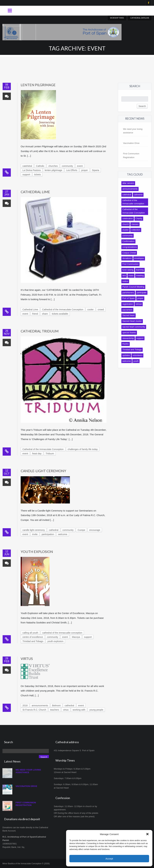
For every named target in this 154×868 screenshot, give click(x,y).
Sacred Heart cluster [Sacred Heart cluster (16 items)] (132, 321)
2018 (25, 705)
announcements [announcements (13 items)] (130, 189)
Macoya (76, 637)
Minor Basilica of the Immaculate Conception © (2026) (26, 864)
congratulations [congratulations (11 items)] (130, 247)
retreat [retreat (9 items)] (139, 304)
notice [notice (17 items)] (125, 281)
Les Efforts (72, 170)
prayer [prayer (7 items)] (140, 298)
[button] (147, 834)
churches (53, 166)
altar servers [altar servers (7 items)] (128, 183)
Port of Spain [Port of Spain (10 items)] (128, 298)
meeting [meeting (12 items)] (140, 275)
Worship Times (117, 18)
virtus (66, 710)
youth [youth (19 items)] (136, 361)
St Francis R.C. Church (34, 710)
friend (35, 314)
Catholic (40, 166)
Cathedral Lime (35, 192)
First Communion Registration (26, 804)
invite (35, 534)
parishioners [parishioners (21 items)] (128, 293)
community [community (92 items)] (128, 236)
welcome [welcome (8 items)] (127, 361)
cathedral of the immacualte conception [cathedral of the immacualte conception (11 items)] (133, 202)
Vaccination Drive (131, 143)
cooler (91, 309)
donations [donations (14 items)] (127, 258)
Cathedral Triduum (40, 331)
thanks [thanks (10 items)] (125, 344)
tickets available (60, 314)
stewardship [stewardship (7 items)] (128, 338)
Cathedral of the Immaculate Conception (63, 309)
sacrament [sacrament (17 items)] (127, 310)
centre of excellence (33, 637)
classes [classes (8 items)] (135, 224)
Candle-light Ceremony (43, 471)
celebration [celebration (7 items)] (128, 218)
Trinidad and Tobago (33, 641)
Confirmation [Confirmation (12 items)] (128, 241)
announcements (40, 705)
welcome (63, 534)
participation (48, 534)
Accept (109, 859)
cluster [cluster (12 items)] (125, 230)
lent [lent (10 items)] (124, 275)
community (67, 166)
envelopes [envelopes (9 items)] (139, 258)
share (45, 314)
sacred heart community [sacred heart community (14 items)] (134, 327)
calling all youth (30, 633)
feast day (37, 453)
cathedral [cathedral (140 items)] (138, 195)
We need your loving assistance (28, 771)
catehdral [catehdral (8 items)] (127, 195)
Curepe (81, 530)
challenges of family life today (83, 449)
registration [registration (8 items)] (128, 304)
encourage (95, 530)
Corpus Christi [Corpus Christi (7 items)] (129, 253)
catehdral (27, 166)
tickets (38, 174)
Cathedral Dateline (140, 18)
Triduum (50, 453)
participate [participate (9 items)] (142, 293)
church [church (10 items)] (126, 224)
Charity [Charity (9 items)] (139, 218)
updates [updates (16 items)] (126, 355)
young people (96, 710)
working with (79, 710)
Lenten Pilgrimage (38, 85)
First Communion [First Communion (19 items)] (130, 264)
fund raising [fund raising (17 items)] (128, 270)
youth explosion (55, 641)
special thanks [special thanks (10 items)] (129, 333)
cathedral (54, 530)
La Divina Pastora (32, 170)
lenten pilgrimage (54, 170)
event (80, 166)
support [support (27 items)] (140, 338)
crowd (101, 309)
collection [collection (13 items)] (136, 230)
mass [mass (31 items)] (131, 275)
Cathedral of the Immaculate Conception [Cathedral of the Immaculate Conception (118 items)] (134, 211)
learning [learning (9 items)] (140, 270)
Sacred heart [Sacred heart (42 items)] (128, 315)
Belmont (56, 705)
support (26, 174)
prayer (85, 170)
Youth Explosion (37, 552)
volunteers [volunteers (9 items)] (137, 355)
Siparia (96, 170)
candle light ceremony (34, 530)
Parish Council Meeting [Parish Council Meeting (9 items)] (133, 287)
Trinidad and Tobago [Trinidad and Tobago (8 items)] (132, 350)
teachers (55, 710)
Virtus (27, 659)
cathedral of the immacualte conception (62, 633)
